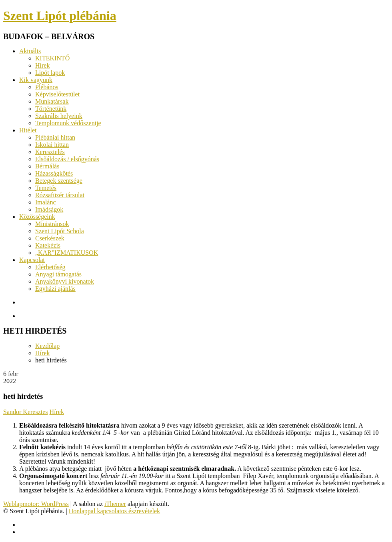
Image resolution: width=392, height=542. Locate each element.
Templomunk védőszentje (68, 123)
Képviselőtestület (57, 94)
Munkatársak (52, 101)
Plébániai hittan (55, 137)
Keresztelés (50, 152)
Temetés (46, 188)
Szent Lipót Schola (60, 231)
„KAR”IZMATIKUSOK (67, 253)
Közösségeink (37, 217)
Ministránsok (52, 224)
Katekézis (48, 245)
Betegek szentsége (59, 181)
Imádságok (49, 209)
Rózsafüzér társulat (60, 195)
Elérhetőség (50, 267)
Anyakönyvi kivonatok (65, 281)
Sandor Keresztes (26, 412)
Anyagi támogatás (58, 274)
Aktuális (30, 51)
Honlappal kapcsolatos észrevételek (114, 511)
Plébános (47, 87)
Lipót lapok (50, 73)
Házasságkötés (54, 173)
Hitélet (28, 130)
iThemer (115, 504)
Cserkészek (50, 238)
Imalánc (46, 202)
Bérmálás (47, 166)
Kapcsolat (32, 260)
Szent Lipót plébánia (60, 16)
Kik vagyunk (36, 80)
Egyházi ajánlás (55, 289)
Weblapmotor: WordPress (36, 504)
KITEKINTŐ (52, 58)
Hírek (42, 65)
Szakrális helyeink (59, 116)
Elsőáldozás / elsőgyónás (67, 159)
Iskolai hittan (52, 145)
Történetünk (51, 109)
